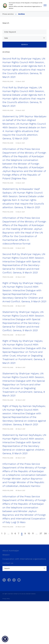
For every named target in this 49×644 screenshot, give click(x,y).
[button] (5, 639)
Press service (8, 14)
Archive (21, 14)
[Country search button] (45, 569)
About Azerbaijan (11, 551)
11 (33, 533)
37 (41, 533)
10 (29, 533)
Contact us (8, 563)
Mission (6, 555)
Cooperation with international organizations (24, 559)
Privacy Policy (6, 599)
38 (45, 533)
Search (24, 45)
